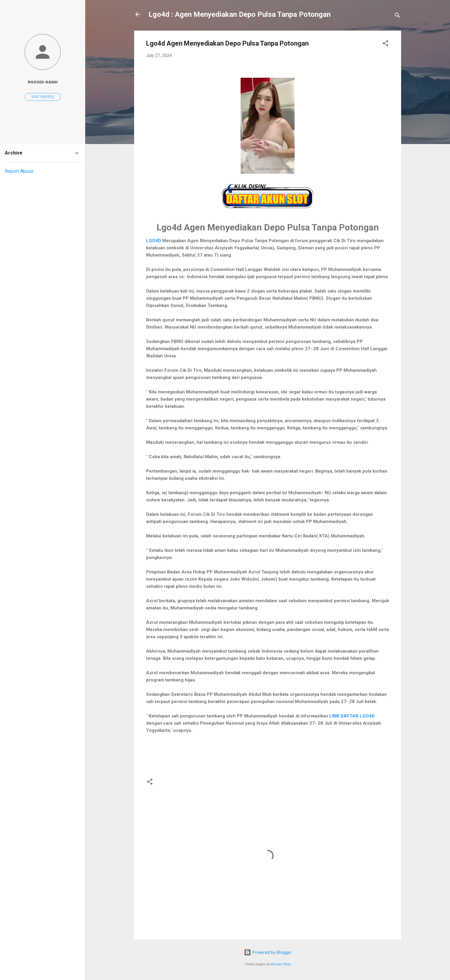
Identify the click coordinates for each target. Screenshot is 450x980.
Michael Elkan (281, 964)
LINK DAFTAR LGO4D (352, 716)
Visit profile (43, 97)
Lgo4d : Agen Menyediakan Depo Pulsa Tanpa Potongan (240, 14)
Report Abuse (19, 171)
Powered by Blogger (268, 952)
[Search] (397, 16)
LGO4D (154, 241)
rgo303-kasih (43, 82)
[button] (385, 44)
